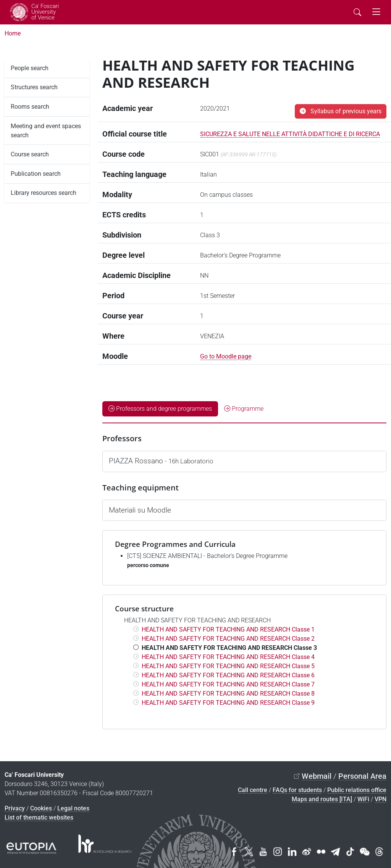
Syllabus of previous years (341, 111)
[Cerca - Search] (357, 12)
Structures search (34, 87)
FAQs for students (297, 790)
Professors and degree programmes (160, 409)
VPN (380, 799)
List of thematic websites (39, 817)
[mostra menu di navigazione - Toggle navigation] (376, 12)
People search (30, 68)
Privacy (15, 808)
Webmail (317, 776)
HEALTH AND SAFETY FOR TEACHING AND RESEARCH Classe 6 (228, 675)
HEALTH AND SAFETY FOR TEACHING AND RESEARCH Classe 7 (228, 684)
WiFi (363, 799)
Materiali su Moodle (140, 510)
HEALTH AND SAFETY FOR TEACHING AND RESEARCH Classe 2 (228, 639)
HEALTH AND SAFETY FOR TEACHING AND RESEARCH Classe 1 (228, 629)
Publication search (36, 174)
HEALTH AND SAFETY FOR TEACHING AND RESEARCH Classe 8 (228, 694)
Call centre (253, 790)
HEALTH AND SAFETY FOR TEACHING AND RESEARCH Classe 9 (228, 703)
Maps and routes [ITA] (322, 799)
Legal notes (73, 808)
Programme (244, 409)
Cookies (41, 808)
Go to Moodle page (226, 356)
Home (13, 33)
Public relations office (357, 790)
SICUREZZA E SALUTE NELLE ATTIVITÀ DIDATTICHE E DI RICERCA (290, 134)
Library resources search (44, 193)
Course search (30, 154)
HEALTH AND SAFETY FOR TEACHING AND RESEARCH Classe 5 (228, 666)
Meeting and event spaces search (46, 131)
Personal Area (362, 776)
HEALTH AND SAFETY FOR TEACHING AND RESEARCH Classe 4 (228, 657)
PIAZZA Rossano (161, 461)
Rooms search (30, 107)
